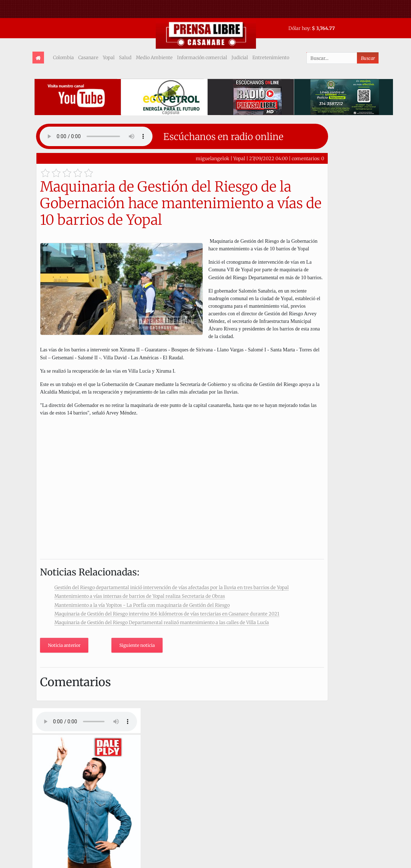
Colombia (63, 57)
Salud (125, 57)
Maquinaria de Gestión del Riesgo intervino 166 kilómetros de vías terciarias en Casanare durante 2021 (167, 614)
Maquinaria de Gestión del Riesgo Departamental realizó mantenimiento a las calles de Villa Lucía (162, 622)
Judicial (240, 57)
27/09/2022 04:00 (268, 158)
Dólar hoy (299, 28)
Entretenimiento (271, 57)
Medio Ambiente (154, 57)
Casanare (88, 57)
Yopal (109, 57)
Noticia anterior (64, 645)
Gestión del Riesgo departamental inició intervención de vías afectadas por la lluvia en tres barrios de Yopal (172, 587)
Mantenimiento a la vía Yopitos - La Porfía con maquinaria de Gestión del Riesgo (142, 605)
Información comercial (202, 57)
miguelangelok (213, 158)
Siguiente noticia (137, 645)
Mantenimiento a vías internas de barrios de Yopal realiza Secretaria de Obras (140, 596)
